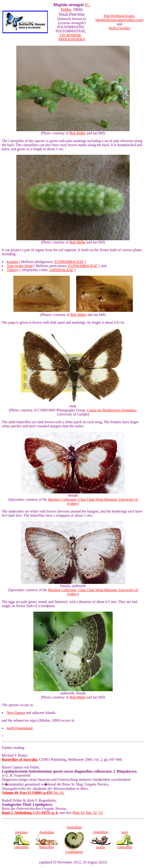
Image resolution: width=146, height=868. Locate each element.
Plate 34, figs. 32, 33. (88, 813)
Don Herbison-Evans (119, 16)
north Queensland (20, 728)
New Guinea (16, 713)
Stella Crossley (119, 28)
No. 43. (33, 793)
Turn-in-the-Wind (20, 266)
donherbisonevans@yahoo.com (120, 20)
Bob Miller (78, 133)
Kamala (12, 262)
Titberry (13, 270)
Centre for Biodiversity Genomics (112, 410)
